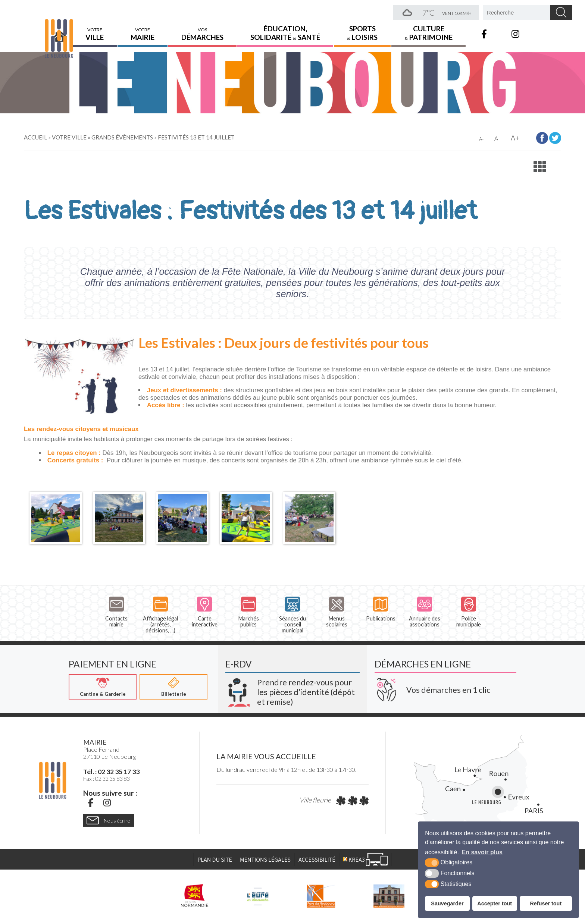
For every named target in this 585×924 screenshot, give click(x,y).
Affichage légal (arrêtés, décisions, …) (160, 615)
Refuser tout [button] (546, 903)
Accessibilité (317, 860)
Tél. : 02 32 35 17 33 (111, 772)
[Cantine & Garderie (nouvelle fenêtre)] (103, 687)
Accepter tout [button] (495, 903)
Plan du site (215, 860)
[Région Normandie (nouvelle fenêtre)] (195, 896)
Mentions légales (265, 860)
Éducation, (285, 28)
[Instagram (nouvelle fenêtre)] (107, 803)
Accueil (60, 29)
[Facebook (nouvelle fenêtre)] (91, 803)
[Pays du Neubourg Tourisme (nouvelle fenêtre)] (389, 896)
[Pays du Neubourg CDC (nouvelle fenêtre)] (321, 896)
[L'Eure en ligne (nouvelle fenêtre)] (258, 896)
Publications (381, 609)
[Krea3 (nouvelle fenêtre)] (292, 689)
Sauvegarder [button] (447, 903)
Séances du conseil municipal (292, 615)
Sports (362, 28)
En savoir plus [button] (482, 852)
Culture (428, 28)
